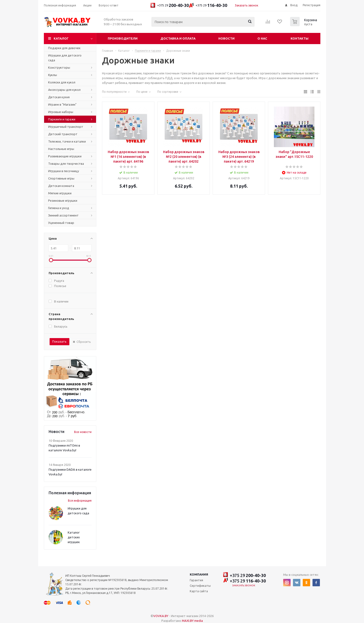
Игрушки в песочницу (64, 171)
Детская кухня (59, 97)
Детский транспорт (63, 134)
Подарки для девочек (64, 48)
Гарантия (196, 580)
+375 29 (170, 5)
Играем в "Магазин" (62, 104)
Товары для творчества (66, 164)
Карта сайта (199, 591)
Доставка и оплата (178, 38)
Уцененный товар (61, 223)
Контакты (300, 38)
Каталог (61, 38)
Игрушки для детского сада (65, 58)
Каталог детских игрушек (74, 537)
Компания (199, 574)
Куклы (53, 75)
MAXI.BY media (192, 621)
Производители (123, 38)
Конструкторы (59, 67)
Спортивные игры (61, 178)
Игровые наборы (61, 112)
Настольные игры (61, 149)
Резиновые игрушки (63, 201)
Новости (226, 38)
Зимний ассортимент (63, 215)
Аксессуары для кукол (64, 90)
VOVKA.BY (161, 616)
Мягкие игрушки (60, 193)
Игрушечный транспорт (66, 127)
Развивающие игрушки (65, 156)
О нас (262, 38)
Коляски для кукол (62, 82)
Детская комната (61, 186)
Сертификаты (200, 586)
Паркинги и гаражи (62, 119)
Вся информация (80, 501)
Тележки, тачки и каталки (67, 141)
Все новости (83, 432)
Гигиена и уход (59, 208)
